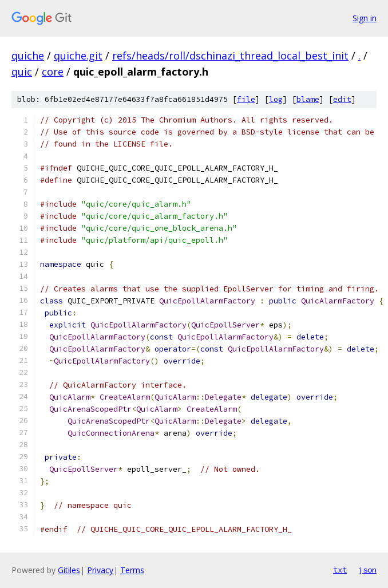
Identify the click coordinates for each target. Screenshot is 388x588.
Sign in (365, 18)
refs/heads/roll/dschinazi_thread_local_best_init (230, 56)
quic (22, 72)
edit (342, 99)
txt (340, 570)
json (367, 570)
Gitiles (69, 570)
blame (308, 99)
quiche (28, 56)
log (276, 99)
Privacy (100, 570)
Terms (132, 570)
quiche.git (78, 56)
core (53, 72)
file (246, 99)
